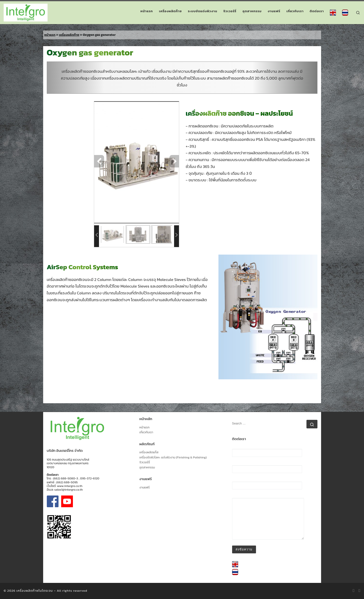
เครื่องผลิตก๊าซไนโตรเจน (34, 591)
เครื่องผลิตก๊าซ (69, 35)
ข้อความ (268, 517)
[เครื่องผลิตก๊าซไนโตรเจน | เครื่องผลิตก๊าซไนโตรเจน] (26, 11)
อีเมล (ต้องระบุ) (267, 468)
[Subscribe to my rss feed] (354, 591)
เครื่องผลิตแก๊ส (149, 452)
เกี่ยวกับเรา (146, 432)
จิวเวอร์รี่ (145, 462)
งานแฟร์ (145, 488)
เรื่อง (267, 484)
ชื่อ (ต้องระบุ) (267, 451)
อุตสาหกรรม (147, 468)
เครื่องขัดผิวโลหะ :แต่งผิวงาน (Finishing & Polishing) (173, 458)
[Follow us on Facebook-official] (359, 591)
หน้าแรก (50, 35)
